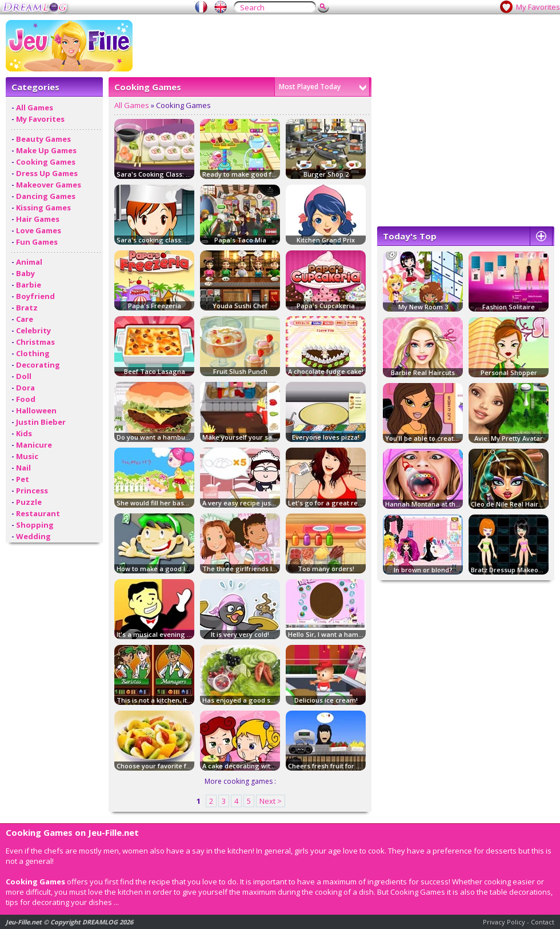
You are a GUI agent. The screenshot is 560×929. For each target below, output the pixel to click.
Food (26, 399)
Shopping (35, 525)
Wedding (33, 536)
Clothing (33, 353)
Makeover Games (49, 185)
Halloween (36, 410)
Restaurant (38, 513)
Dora (25, 388)
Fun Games (37, 242)
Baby (25, 273)
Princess (32, 491)
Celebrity (33, 330)
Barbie (29, 285)
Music (27, 456)
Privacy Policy (504, 922)
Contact (543, 922)
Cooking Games (46, 162)
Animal (29, 262)
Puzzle (29, 502)
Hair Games (38, 219)
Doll (24, 376)
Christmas (35, 342)
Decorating (38, 365)
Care (25, 319)
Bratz (27, 308)
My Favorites (538, 7)
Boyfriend (35, 296)
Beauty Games (43, 139)
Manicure (34, 445)
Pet (23, 479)
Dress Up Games (47, 173)
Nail (23, 468)
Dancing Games (46, 196)
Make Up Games (46, 150)
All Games (35, 107)
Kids (24, 433)
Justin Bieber (41, 422)
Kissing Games (43, 208)
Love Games (39, 230)
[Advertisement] (404, 100)
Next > (271, 801)
